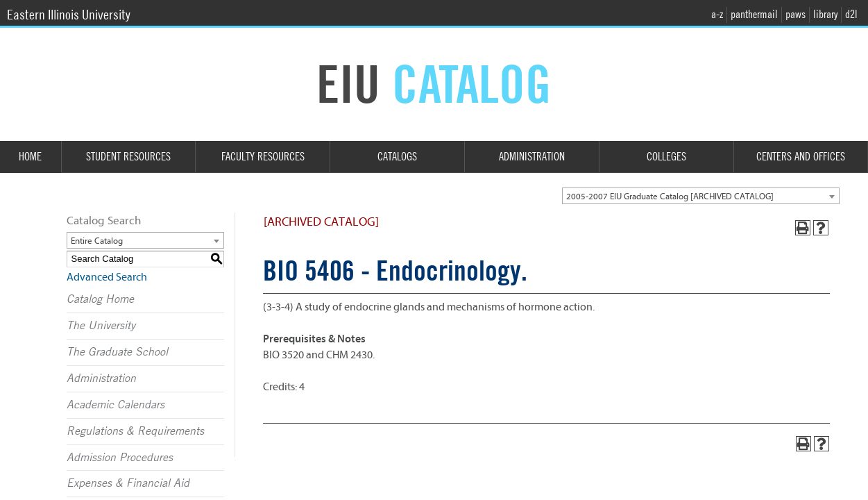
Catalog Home (100, 299)
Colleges (666, 157)
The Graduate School (117, 352)
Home (30, 157)
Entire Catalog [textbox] (97, 241)
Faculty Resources (263, 157)
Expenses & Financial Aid (128, 483)
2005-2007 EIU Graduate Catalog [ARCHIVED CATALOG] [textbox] (670, 196)
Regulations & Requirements (135, 431)
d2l (851, 14)
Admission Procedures (120, 458)
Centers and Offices (801, 157)
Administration (532, 157)
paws (795, 14)
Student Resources (128, 157)
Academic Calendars (116, 405)
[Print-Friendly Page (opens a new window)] (803, 228)
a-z (717, 14)
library (825, 14)
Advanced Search (107, 277)
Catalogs (397, 157)
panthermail (754, 14)
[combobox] (701, 196)
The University (101, 326)
